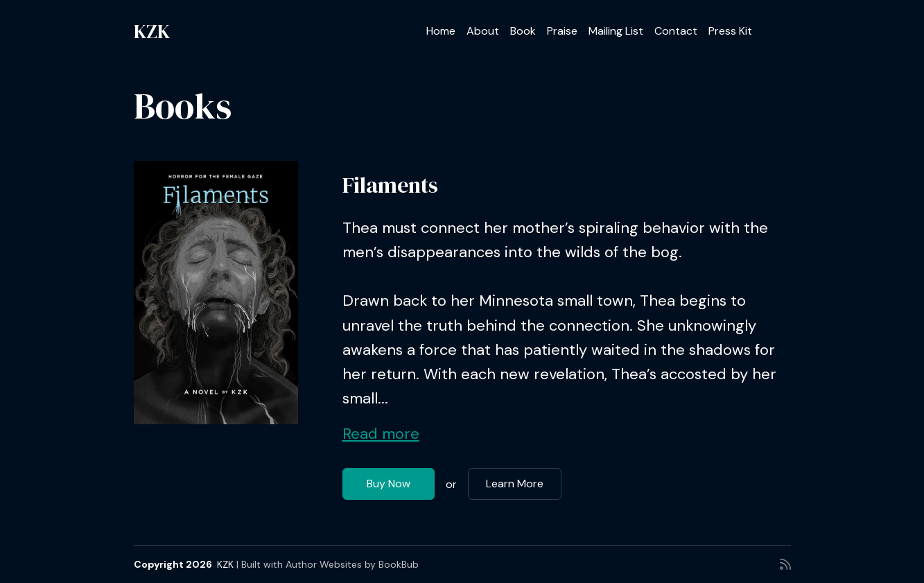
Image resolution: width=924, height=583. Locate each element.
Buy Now (389, 484)
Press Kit (730, 31)
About (483, 31)
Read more (381, 434)
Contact (676, 31)
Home (441, 31)
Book (523, 31)
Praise (562, 31)
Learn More (515, 484)
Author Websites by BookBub (352, 564)
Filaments (390, 185)
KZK (152, 31)
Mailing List (616, 31)
